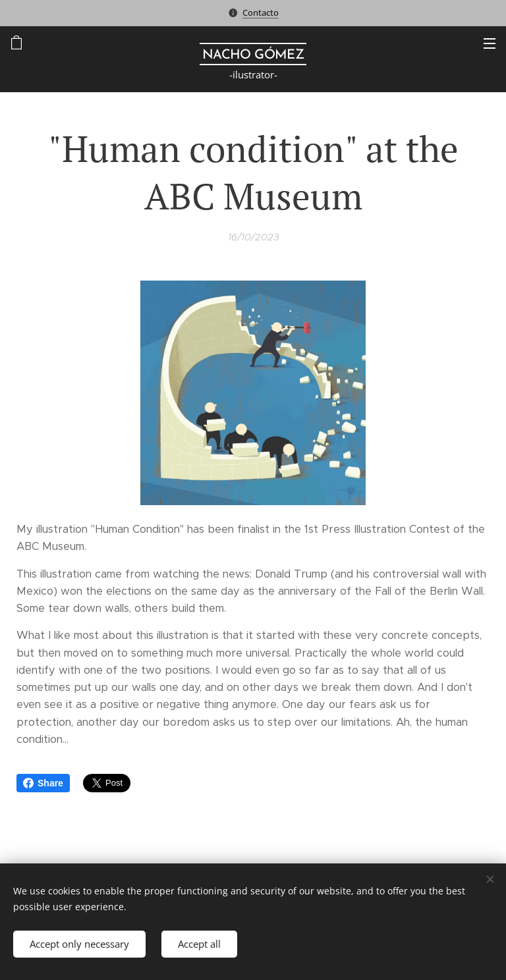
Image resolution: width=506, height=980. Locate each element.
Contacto (261, 13)
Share (43, 783)
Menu (490, 43)
